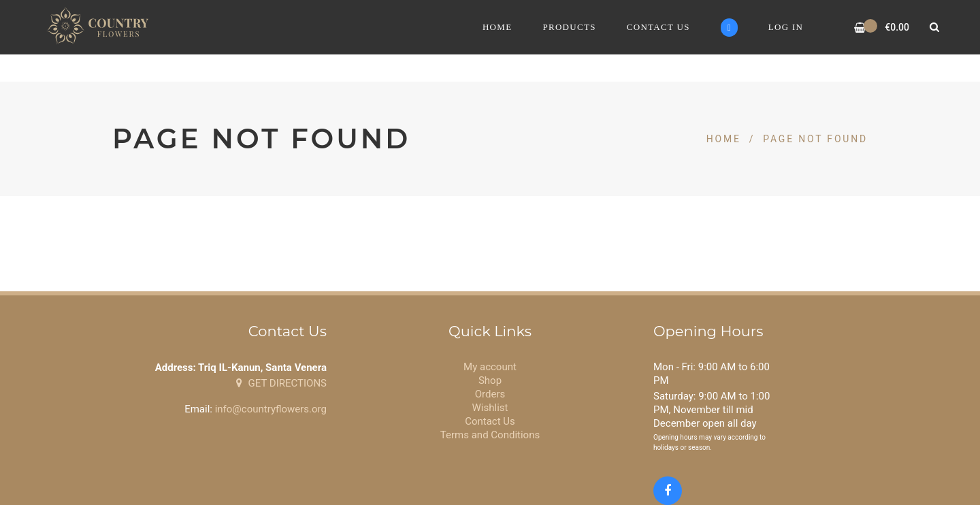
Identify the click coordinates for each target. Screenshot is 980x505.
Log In (786, 27)
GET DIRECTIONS (281, 383)
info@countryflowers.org (271, 409)
